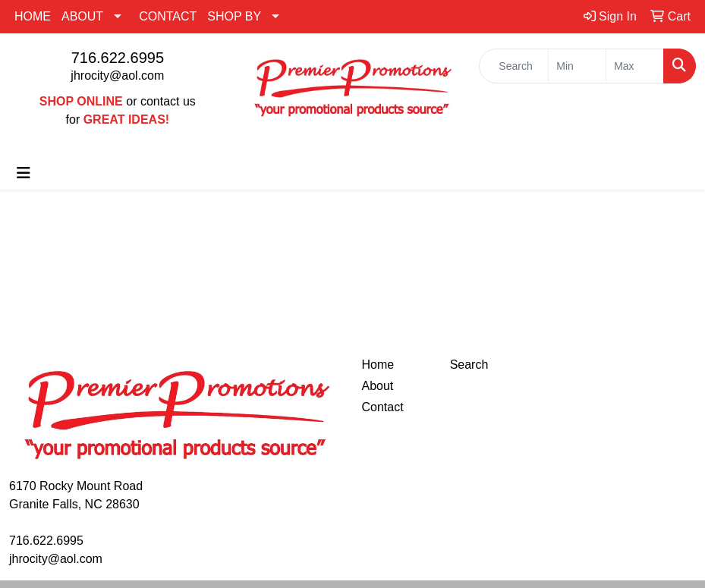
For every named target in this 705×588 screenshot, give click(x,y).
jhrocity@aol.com (117, 75)
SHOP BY (234, 16)
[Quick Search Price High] (635, 66)
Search (469, 365)
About (378, 386)
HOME (33, 16)
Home (378, 365)
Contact (383, 407)
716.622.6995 (118, 58)
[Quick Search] (514, 66)
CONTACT (168, 16)
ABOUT (82, 16)
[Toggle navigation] (24, 173)
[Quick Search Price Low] (577, 66)
